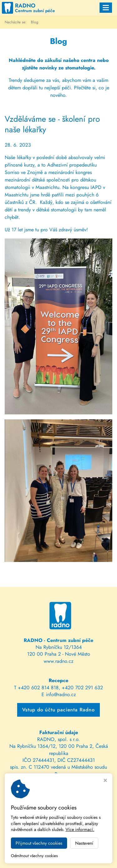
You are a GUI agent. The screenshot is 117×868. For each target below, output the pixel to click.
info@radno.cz (61, 694)
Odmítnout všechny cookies (34, 856)
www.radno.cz (58, 661)
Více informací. (80, 829)
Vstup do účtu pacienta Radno (58, 710)
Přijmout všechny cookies (39, 843)
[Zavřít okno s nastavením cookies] (105, 781)
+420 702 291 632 (82, 688)
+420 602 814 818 (38, 688)
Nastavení (84, 843)
